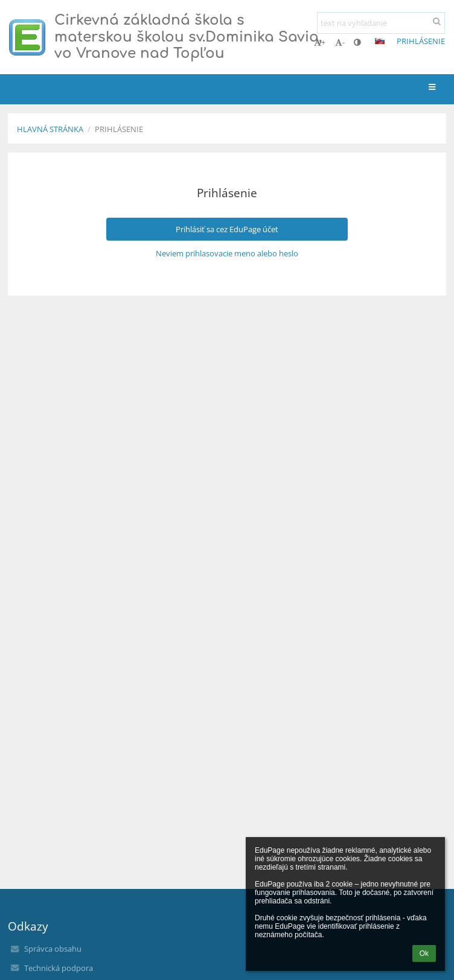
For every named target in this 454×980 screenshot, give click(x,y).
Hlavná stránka (50, 129)
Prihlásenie (421, 41)
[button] (380, 41)
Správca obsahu (53, 949)
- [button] (340, 42)
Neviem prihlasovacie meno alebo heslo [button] (227, 253)
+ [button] (320, 42)
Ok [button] (424, 953)
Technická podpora (59, 968)
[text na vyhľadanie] (381, 23)
